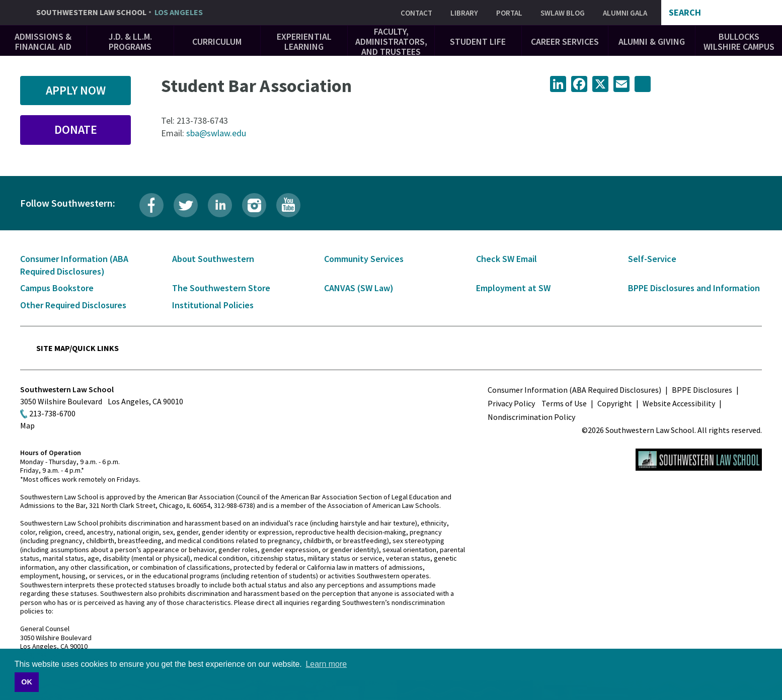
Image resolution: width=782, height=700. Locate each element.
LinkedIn (220, 205)
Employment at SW (513, 288)
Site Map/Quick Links (77, 348)
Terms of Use (564, 403)
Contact (416, 13)
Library (464, 13)
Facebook (151, 205)
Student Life (478, 41)
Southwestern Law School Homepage (699, 460)
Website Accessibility (679, 403)
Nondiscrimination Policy (531, 417)
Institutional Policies (213, 305)
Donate (76, 129)
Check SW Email (506, 259)
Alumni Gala (625, 13)
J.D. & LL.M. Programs (130, 41)
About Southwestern (213, 259)
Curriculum (217, 41)
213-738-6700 (52, 413)
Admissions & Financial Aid (43, 41)
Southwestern (120, 13)
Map (27, 425)
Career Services (565, 41)
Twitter (186, 205)
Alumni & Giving (652, 41)
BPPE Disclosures (702, 390)
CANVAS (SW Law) (359, 288)
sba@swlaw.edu (216, 133)
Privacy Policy (511, 403)
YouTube (288, 205)
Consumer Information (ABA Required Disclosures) (574, 390)
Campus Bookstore (57, 288)
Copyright (615, 403)
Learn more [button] (326, 664)
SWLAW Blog (563, 13)
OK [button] (27, 682)
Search (685, 13)
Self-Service (652, 259)
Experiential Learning (304, 41)
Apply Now (76, 90)
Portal (509, 13)
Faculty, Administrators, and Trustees (391, 41)
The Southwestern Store (221, 288)
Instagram (254, 205)
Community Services (364, 259)
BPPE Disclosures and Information (694, 288)
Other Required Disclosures (73, 305)
